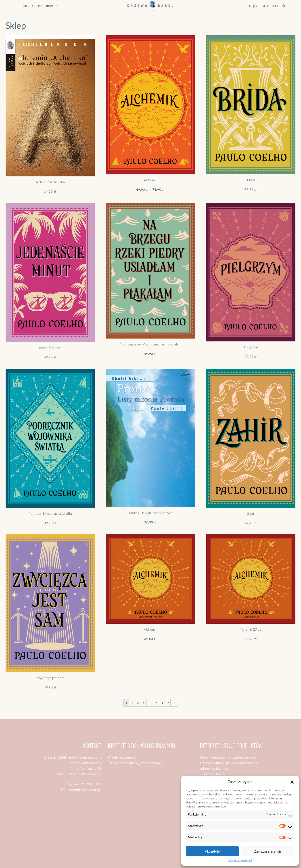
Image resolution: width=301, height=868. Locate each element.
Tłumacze (52, 6)
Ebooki (265, 6)
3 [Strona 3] (138, 703)
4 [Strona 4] (144, 703)
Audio (275, 6)
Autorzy (37, 6)
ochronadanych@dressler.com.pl (139, 763)
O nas (25, 6)
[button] (292, 782)
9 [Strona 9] (168, 703)
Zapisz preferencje (268, 851)
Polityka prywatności (240, 860)
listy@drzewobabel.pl (84, 790)
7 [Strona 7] (156, 703)
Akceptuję (212, 851)
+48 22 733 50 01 (88, 784)
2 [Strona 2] (132, 703)
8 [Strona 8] (162, 703)
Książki (253, 6)
